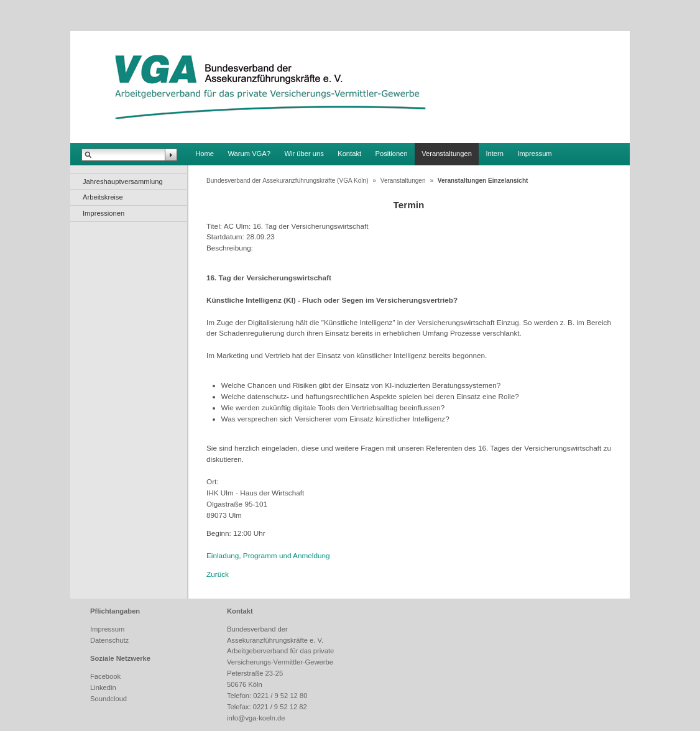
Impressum (534, 154)
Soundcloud (108, 699)
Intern (495, 154)
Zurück (218, 574)
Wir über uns (304, 154)
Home (205, 154)
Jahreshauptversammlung (123, 182)
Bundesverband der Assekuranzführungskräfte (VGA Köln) (288, 181)
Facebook (105, 676)
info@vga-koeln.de (256, 718)
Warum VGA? (249, 154)
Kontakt (349, 154)
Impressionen (104, 213)
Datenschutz (109, 640)
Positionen (392, 154)
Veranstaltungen (447, 154)
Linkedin (103, 687)
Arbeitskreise (103, 197)
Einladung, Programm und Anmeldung (268, 555)
